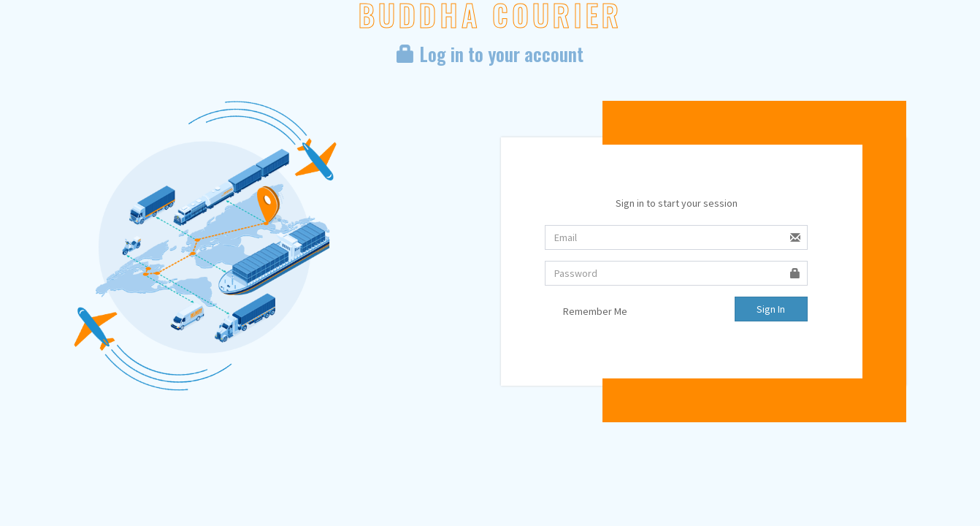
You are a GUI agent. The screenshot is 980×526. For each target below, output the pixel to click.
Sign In (771, 309)
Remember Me (586, 312)
